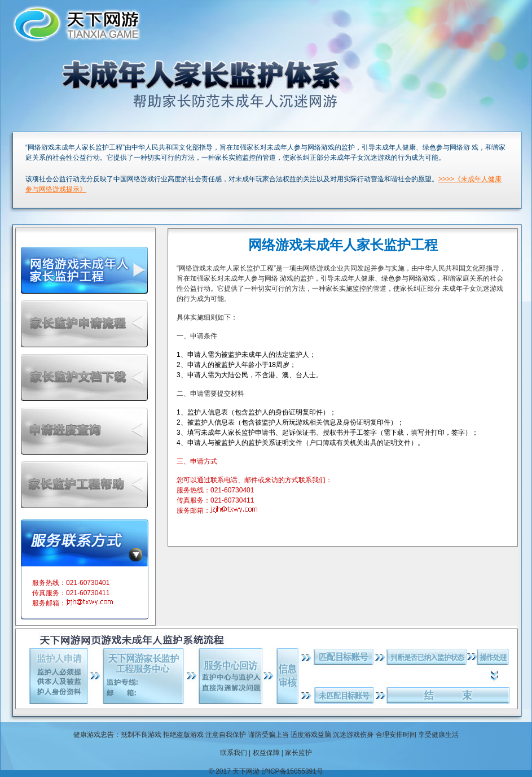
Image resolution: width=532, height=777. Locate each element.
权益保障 (266, 753)
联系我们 (234, 753)
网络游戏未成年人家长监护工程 (84, 270)
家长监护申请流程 (84, 324)
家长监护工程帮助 (84, 485)
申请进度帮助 (84, 431)
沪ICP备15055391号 (293, 771)
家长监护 (298, 753)
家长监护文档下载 (84, 377)
